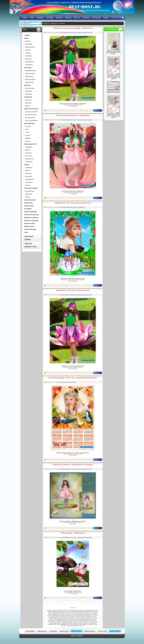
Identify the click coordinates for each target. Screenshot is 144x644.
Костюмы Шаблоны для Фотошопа (69, 33)
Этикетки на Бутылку (31, 215)
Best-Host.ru (46, 23)
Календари (50, 18)
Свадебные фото (31, 71)
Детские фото (29, 76)
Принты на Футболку (31, 220)
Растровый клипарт (31, 188)
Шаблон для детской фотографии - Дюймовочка (73, 28)
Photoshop (86, 18)
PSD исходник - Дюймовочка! (73, 533)
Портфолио (40, 18)
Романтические (30, 47)
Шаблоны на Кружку (31, 217)
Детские (28, 41)
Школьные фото (30, 79)
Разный (27, 197)
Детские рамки (81, 207)
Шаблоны (77, 18)
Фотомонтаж (28, 203)
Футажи (27, 165)
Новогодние (29, 65)
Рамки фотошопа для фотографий (69, 207)
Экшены (28, 141)
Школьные (28, 59)
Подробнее (97, 110)
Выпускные (29, 94)
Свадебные (29, 44)
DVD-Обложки (96, 18)
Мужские (28, 50)
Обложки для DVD (30, 144)
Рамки (32, 18)
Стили (27, 132)
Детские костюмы (31, 115)
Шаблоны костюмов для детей (85, 33)
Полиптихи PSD (30, 223)
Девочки (28, 106)
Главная (25, 18)
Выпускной (29, 176)
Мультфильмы (30, 191)
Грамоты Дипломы (31, 212)
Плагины (28, 135)
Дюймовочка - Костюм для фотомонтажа (73, 290)
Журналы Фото (29, 226)
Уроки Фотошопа (30, 200)
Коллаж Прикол (30, 118)
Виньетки (68, 18)
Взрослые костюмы (31, 112)
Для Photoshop (29, 123)
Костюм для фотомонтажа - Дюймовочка (73, 115)
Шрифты (28, 138)
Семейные (28, 56)
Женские (28, 53)
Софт (26, 232)
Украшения (29, 194)
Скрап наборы (29, 206)
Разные (27, 185)
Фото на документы (31, 120)
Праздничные (29, 62)
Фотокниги (59, 18)
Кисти (27, 129)
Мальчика (28, 103)
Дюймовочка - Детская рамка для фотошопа (73, 203)
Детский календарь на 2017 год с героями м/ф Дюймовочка (73, 378)
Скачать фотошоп (30, 229)
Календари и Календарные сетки (68, 382)
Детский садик (30, 88)
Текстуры (28, 126)
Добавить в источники (116, 18)
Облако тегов (54, 23)
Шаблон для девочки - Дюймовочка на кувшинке (73, 464)
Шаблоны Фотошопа (31, 109)
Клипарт (106, 18)
